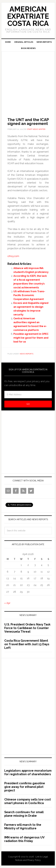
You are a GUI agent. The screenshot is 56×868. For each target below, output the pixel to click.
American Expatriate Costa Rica (28, 16)
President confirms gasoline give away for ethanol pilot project (25, 787)
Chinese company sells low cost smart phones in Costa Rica (28, 801)
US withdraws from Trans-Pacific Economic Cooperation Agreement (29, 295)
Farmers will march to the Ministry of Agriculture (23, 827)
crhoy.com (13, 256)
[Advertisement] (28, 80)
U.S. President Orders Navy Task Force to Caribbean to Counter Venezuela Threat (27, 628)
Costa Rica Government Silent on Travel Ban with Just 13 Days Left (27, 644)
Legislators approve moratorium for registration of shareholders (28, 772)
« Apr (7, 603)
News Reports (27, 354)
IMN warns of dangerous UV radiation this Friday (24, 839)
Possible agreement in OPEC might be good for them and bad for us (31, 338)
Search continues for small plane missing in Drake (24, 814)
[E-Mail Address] (28, 395)
